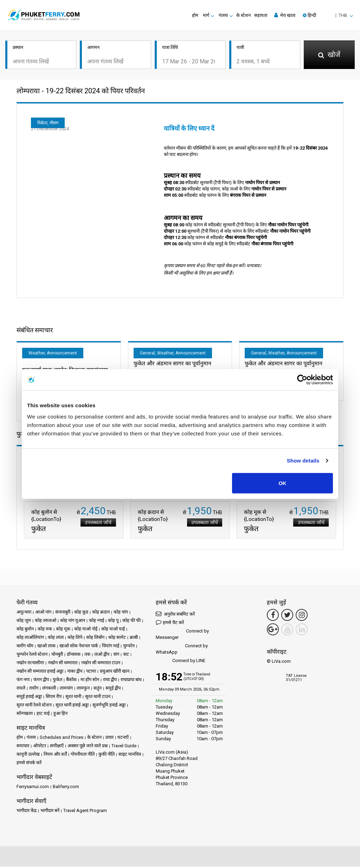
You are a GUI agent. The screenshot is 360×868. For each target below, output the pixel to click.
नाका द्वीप (75, 672)
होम (195, 15)
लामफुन (83, 689)
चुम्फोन (129, 647)
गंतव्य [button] (223, 15)
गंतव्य (31, 739)
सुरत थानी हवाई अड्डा (72, 706)
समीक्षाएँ (57, 747)
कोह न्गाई (97, 622)
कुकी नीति (107, 756)
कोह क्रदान (101, 613)
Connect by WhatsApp (182, 650)
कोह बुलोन (25, 630)
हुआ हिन (60, 715)
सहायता (261, 15)
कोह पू (113, 622)
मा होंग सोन (90, 681)
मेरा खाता (285, 15)
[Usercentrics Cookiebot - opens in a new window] (302, 380)
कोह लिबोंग (95, 639)
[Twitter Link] (287, 616)
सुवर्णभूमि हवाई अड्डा (109, 706)
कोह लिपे (75, 639)
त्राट (126, 656)
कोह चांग (121, 613)
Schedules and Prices (62, 739)
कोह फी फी (131, 622)
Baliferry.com (66, 788)
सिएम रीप (54, 698)
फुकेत (57, 681)
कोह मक (45, 630)
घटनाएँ (123, 739)
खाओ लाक (46, 647)
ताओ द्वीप (102, 656)
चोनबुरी (57, 656)
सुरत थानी (73, 698)
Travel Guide (124, 747)
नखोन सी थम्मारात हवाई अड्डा (40, 672)
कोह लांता (56, 639)
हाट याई (43, 715)
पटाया (91, 672)
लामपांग (66, 689)
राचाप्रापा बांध (131, 681)
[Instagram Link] (302, 616)
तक (87, 656)
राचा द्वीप (110, 681)
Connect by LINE (181, 662)
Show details (303, 461)
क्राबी (134, 639)
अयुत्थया (24, 613)
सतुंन (98, 689)
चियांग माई (111, 647)
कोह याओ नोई (86, 630)
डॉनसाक (74, 656)
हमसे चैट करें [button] (170, 624)
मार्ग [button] (206, 15)
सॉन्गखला (25, 715)
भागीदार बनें (50, 812)
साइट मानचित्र (130, 756)
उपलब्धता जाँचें (97, 524)
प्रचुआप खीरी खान (115, 672)
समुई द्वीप (113, 689)
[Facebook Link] (273, 616)
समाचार (23, 747)
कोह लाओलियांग (30, 639)
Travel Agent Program (85, 812)
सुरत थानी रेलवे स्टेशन (34, 706)
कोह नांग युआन (73, 622)
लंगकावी (49, 689)
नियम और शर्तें (55, 756)
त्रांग (116, 656)
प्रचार (110, 739)
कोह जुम (24, 622)
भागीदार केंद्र (27, 812)
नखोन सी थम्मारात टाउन (101, 664)
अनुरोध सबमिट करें (175, 615)
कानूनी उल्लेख (28, 756)
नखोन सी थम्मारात (63, 664)
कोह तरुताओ (46, 622)
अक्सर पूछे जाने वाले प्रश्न (88, 747)
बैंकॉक (71, 681)
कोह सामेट (117, 639)
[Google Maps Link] (273, 631)
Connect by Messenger (182, 636)
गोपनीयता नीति (83, 756)
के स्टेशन (243, 15)
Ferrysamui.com (33, 788)
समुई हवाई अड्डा (29, 698)
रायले (21, 689)
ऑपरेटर (40, 747)
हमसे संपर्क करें (29, 764)
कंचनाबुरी (63, 613)
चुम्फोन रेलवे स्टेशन (32, 656)
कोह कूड (81, 613)
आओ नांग (43, 613)
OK (282, 483)
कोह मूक (63, 630)
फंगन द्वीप (41, 681)
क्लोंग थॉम (25, 647)
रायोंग (34, 689)
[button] (328, 15)
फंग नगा (23, 681)
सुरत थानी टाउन (98, 698)
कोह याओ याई (113, 630)
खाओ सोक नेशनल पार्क (79, 647)
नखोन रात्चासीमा (30, 664)
